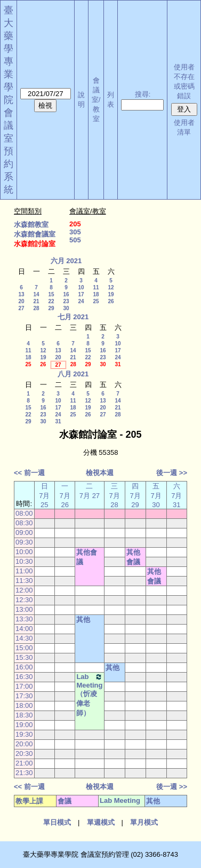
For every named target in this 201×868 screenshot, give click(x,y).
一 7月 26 (65, 495)
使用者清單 (184, 127)
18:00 (24, 705)
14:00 (24, 629)
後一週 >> (172, 473)
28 (36, 308)
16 (66, 294)
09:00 (24, 532)
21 (36, 301)
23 (66, 301)
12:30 (24, 600)
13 (21, 294)
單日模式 (57, 822)
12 (111, 287)
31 (118, 364)
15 (51, 294)
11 (96, 287)
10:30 (24, 561)
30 (66, 308)
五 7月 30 (156, 495)
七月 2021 (73, 317)
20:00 (24, 744)
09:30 (24, 542)
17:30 (24, 696)
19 (111, 294)
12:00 (24, 590)
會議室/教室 (96, 100)
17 (81, 294)
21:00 (24, 763)
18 (96, 294)
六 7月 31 (176, 495)
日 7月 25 (44, 495)
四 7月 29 (135, 495)
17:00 (24, 686)
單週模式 (101, 822)
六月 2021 (66, 261)
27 (21, 308)
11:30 (24, 581)
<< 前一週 (29, 473)
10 (81, 287)
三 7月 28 (114, 495)
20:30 (24, 753)
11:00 (24, 571)
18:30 (24, 715)
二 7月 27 (90, 491)
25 (96, 301)
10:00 (24, 552)
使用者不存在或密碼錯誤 (184, 81)
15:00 (24, 648)
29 (51, 308)
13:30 (24, 619)
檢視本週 (100, 473)
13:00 (24, 609)
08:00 (24, 513)
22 (51, 301)
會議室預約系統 (9, 151)
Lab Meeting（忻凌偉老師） (89, 695)
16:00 (24, 667)
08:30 (24, 523)
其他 (83, 620)
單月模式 (144, 822)
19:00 (24, 725)
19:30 (24, 734)
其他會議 (87, 557)
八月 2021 (73, 374)
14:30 (24, 638)
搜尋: (143, 94)
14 (36, 294)
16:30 (24, 677)
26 (111, 301)
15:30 (24, 657)
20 (21, 301)
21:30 (24, 773)
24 (81, 301)
